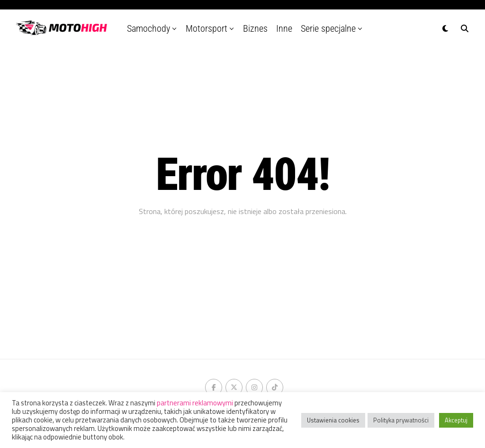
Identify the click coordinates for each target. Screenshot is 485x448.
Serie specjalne (328, 28)
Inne (284, 28)
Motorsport (207, 28)
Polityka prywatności (401, 420)
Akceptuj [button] (456, 420)
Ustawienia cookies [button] (333, 420)
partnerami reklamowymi (195, 403)
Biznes (255, 28)
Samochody (148, 28)
